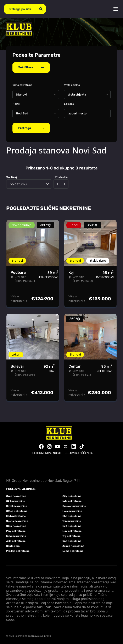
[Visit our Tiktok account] (82, 447)
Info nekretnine (72, 501)
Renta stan (13, 546)
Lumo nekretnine (73, 551)
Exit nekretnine (72, 526)
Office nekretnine (17, 511)
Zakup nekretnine (73, 546)
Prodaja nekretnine (18, 551)
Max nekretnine (72, 531)
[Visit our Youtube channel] (57, 447)
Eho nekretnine (72, 516)
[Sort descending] (65, 184)
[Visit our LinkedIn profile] (74, 447)
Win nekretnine (72, 521)
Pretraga (31, 128)
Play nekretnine (16, 531)
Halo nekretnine (72, 511)
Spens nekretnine (17, 521)
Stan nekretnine (16, 526)
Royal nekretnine (17, 506)
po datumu (18, 184)
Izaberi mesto (77, 113)
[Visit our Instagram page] (49, 447)
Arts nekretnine (16, 541)
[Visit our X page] (66, 447)
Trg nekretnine (71, 536)
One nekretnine (72, 541)
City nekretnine (72, 496)
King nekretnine (16, 536)
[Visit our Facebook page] (41, 447)
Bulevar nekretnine (74, 506)
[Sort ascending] (57, 184)
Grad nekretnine (16, 496)
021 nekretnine (16, 501)
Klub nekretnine (16, 516)
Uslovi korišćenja (79, 453)
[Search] (41, 9)
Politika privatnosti (46, 453)
